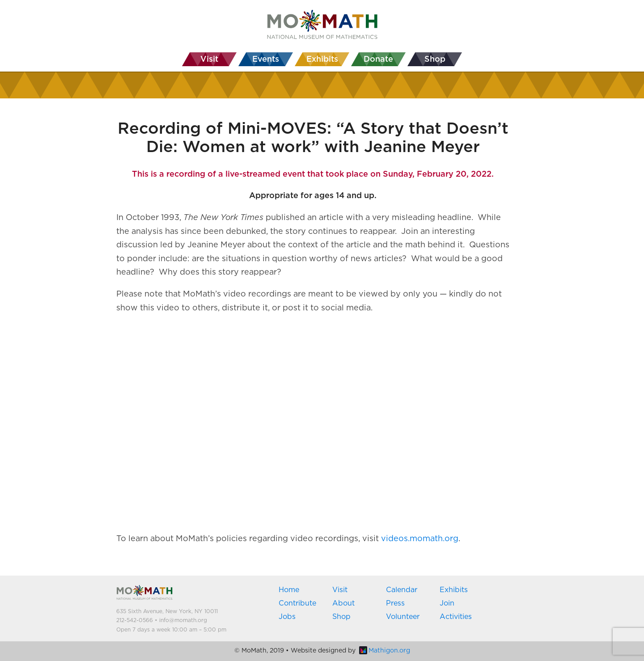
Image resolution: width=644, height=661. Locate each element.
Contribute (297, 603)
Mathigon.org (385, 651)
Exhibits (454, 590)
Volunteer (403, 617)
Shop (341, 617)
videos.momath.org (420, 539)
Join (447, 603)
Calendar (402, 590)
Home (289, 590)
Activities (456, 617)
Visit (340, 590)
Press (395, 603)
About (343, 603)
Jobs (287, 617)
